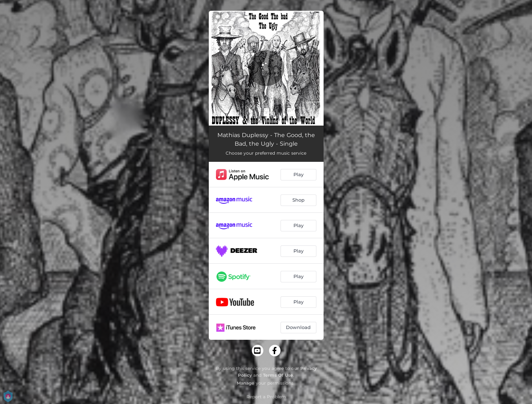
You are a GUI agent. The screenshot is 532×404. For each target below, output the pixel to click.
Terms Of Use (278, 375)
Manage (246, 383)
